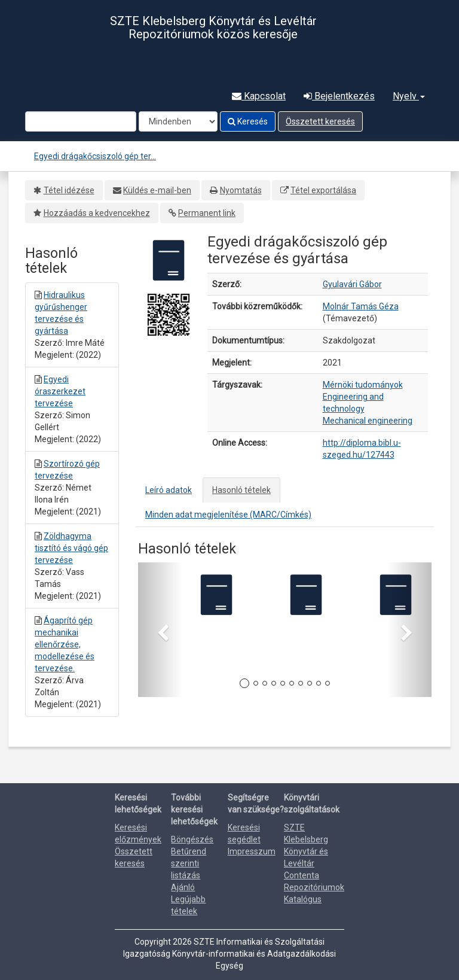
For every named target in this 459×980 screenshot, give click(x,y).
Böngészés (192, 839)
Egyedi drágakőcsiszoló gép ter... (95, 156)
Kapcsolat (259, 96)
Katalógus (303, 899)
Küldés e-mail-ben (157, 190)
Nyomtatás (241, 190)
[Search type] (178, 121)
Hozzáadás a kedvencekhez (97, 213)
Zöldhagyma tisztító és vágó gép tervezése (71, 548)
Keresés (248, 121)
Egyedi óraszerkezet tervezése (60, 391)
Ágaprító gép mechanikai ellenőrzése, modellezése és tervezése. (65, 644)
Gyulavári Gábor (352, 284)
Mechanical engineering (368, 421)
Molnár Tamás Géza (361, 306)
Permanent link (207, 213)
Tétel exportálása (323, 190)
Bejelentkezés (339, 96)
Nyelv (409, 96)
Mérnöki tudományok (363, 385)
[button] (160, 630)
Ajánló (183, 887)
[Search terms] (81, 121)
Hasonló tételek (241, 490)
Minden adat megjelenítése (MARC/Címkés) (228, 515)
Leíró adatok (169, 490)
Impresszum (252, 851)
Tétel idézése (69, 190)
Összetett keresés (320, 121)
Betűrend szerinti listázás (189, 863)
